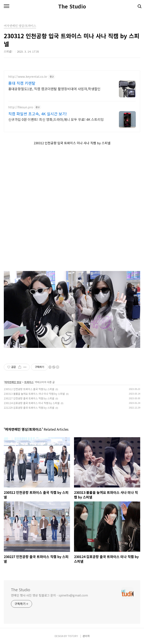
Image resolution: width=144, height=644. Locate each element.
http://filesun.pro (21, 107)
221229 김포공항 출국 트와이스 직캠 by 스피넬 (29, 408)
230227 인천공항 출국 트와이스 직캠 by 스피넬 (29, 398)
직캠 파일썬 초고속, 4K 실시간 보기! (38, 114)
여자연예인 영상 (13, 382)
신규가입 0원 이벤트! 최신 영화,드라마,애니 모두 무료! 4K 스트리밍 (56, 119)
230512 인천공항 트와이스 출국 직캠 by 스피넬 (29, 389)
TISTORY (73, 636)
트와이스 (29, 382)
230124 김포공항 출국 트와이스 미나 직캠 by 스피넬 (32, 403)
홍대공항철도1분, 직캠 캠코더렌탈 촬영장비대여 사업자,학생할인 (54, 89)
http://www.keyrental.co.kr (28, 77)
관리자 (86, 636)
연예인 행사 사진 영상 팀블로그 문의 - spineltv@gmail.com (49, 595)
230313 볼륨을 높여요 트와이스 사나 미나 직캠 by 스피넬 (34, 394)
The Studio (72, 6)
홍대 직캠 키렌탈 (22, 83)
